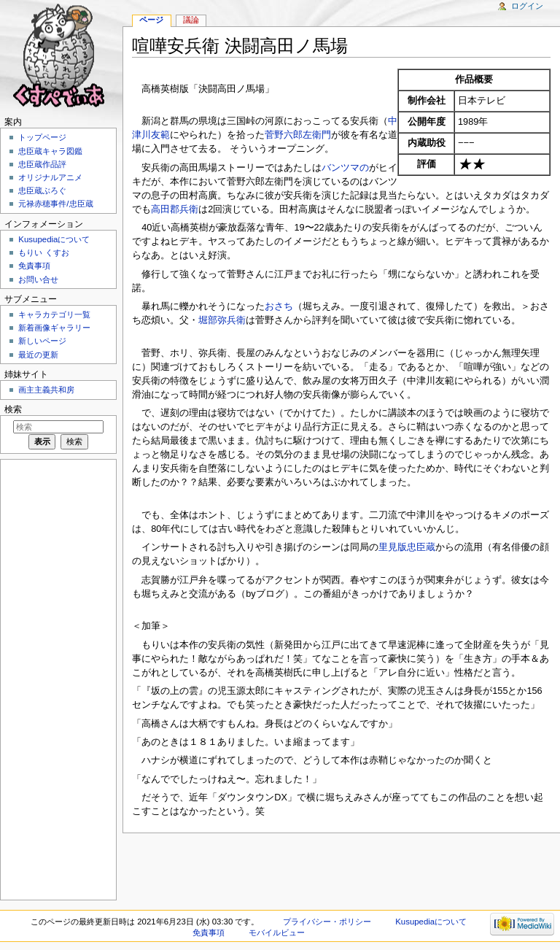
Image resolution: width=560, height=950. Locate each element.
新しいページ (42, 341)
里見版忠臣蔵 (407, 547)
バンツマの (345, 168)
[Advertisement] (57, 679)
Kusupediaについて (54, 239)
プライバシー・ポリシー (327, 922)
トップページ (42, 137)
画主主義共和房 (46, 390)
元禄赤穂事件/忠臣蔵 (55, 204)
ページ (151, 20)
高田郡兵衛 (175, 209)
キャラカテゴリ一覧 (54, 314)
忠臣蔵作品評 (42, 164)
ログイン (527, 6)
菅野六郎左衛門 (298, 135)
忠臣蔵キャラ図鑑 (50, 151)
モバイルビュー (277, 932)
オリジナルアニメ (50, 177)
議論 (191, 20)
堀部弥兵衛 (222, 320)
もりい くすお (43, 252)
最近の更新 (38, 355)
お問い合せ (38, 279)
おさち (279, 306)
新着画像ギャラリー (54, 328)
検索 (13, 409)
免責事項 (34, 266)
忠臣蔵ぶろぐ (42, 190)
